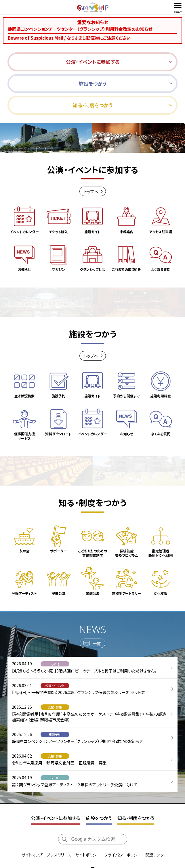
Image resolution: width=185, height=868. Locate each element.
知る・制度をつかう (136, 770)
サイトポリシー (88, 806)
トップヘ (91, 194)
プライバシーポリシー (123, 806)
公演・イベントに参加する (55, 770)
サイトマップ (32, 806)
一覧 (97, 600)
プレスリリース (59, 806)
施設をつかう (99, 770)
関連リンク (155, 806)
